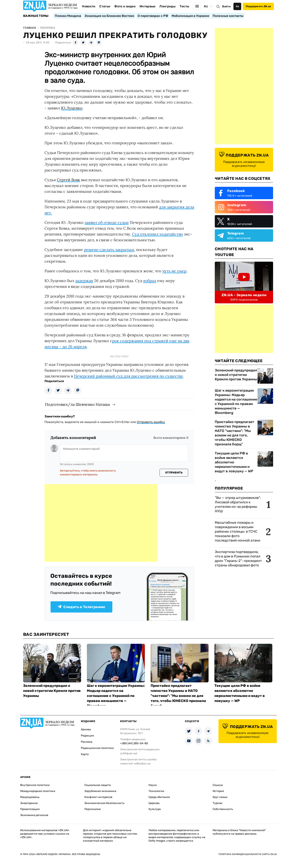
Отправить (174, 473)
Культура (155, 809)
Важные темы (36, 16)
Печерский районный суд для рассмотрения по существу (128, 376)
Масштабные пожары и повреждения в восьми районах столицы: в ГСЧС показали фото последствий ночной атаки (238, 531)
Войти (226, 6)
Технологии (156, 791)
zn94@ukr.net (129, 753)
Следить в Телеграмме (81, 607)
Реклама (87, 742)
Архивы (86, 729)
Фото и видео (125, 6)
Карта (85, 754)
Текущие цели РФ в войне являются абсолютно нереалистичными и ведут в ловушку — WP (234, 462)
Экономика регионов (34, 815)
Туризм (218, 803)
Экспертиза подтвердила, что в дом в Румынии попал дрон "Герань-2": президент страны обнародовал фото (238, 559)
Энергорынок (29, 803)
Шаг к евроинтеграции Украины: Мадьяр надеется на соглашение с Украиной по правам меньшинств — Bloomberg (236, 402)
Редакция (87, 736)
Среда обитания (159, 797)
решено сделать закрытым (109, 250)
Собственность (223, 809)
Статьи (105, 6)
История (218, 791)
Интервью (148, 6)
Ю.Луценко (72, 108)
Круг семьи (220, 797)
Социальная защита (98, 785)
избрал (150, 281)
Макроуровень (30, 797)
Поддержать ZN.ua (258, 6)
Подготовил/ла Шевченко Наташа (77, 404)
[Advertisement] (101, 523)
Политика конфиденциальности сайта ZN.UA (248, 854)
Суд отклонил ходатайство (157, 234)
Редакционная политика (97, 748)
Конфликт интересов (98, 797)
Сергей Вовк (68, 180)
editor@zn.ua (142, 764)
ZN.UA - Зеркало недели (244, 295)
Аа (237, 6)
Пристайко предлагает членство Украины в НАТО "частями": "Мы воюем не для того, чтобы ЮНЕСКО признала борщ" (235, 433)
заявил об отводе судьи (107, 222)
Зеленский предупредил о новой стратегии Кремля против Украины (236, 375)
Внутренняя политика (35, 785)
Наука (153, 785)
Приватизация (30, 809)
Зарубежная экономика (100, 791)
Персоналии (93, 809)
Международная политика (38, 791)
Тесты (184, 6)
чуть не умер (174, 271)
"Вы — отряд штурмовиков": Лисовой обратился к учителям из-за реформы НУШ (238, 504)
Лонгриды (167, 6)
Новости (89, 6)
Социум (218, 785)
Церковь (154, 803)
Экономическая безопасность (104, 803)
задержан (84, 281)
